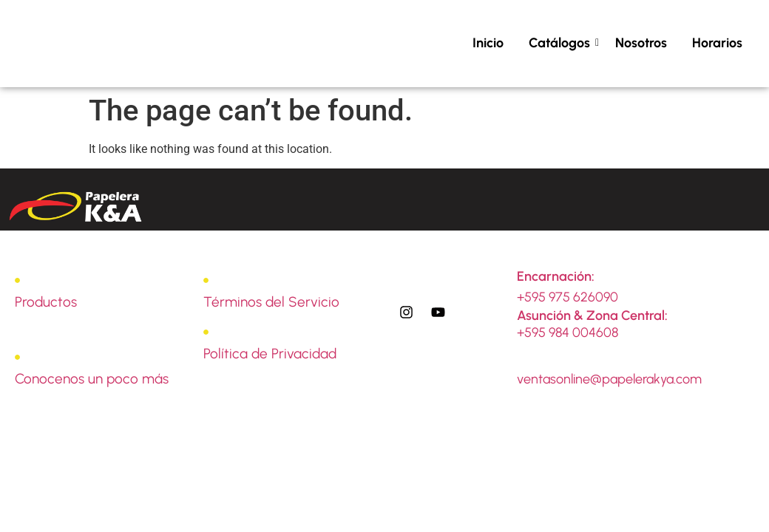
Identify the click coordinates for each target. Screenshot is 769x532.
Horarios (717, 43)
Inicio (488, 43)
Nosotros (641, 43)
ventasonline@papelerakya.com (609, 379)
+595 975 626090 (568, 297)
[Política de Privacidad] (206, 333)
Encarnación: (556, 276)
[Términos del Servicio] (206, 281)
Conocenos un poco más (92, 379)
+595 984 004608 (568, 332)
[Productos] (17, 281)
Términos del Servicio (271, 302)
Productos (46, 302)
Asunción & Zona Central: (592, 316)
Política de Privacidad (270, 354)
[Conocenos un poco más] (17, 358)
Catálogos (562, 43)
